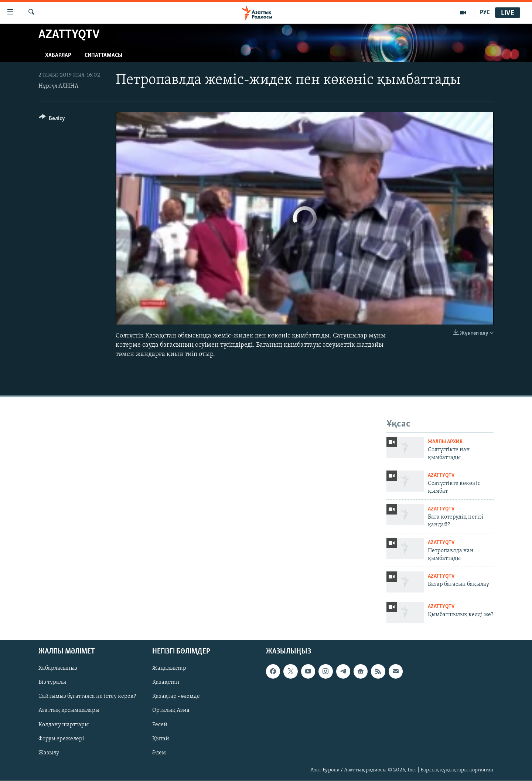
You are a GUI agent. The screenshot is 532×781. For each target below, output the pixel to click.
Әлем (159, 753)
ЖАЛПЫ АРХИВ (445, 442)
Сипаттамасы (103, 55)
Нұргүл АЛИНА (58, 86)
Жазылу (49, 753)
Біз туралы (52, 683)
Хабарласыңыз (58, 669)
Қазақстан (166, 683)
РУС (485, 13)
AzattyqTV (441, 476)
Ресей (160, 725)
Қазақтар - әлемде (176, 697)
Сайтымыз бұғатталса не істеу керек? (87, 697)
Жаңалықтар (169, 669)
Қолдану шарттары (64, 725)
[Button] (52, 120)
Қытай (161, 739)
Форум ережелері (61, 739)
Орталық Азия (171, 711)
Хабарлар (58, 55)
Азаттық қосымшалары (69, 711)
